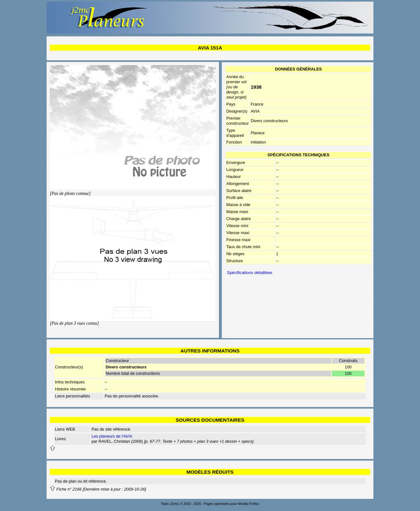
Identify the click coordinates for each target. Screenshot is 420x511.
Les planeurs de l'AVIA (112, 436)
